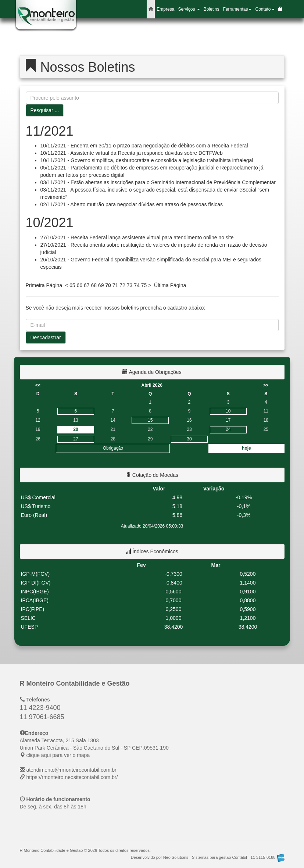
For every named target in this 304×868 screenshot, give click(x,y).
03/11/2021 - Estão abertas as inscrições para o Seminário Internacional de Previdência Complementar (158, 182)
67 (87, 285)
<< (38, 385)
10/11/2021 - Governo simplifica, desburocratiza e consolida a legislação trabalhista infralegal (147, 160)
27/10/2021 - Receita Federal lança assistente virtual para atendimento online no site (137, 237)
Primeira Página (44, 285)
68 (94, 285)
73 (130, 285)
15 (150, 420)
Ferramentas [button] (237, 9)
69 (101, 285)
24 (228, 429)
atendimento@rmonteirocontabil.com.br (71, 770)
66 (79, 285)
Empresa (165, 9)
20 (76, 429)
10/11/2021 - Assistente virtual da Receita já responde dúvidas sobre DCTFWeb (132, 153)
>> (266, 385)
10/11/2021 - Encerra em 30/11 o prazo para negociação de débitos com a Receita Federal (144, 146)
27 (76, 439)
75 (144, 285)
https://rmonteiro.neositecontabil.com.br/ (72, 777)
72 (122, 285)
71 (115, 285)
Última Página (170, 285)
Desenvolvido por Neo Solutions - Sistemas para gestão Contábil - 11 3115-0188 (208, 857)
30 (189, 439)
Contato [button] (265, 9)
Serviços (189, 9)
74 (137, 285)
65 (72, 285)
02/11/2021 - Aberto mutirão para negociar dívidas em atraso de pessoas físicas (132, 204)
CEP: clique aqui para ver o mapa (94, 748)
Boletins (212, 9)
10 (228, 411)
